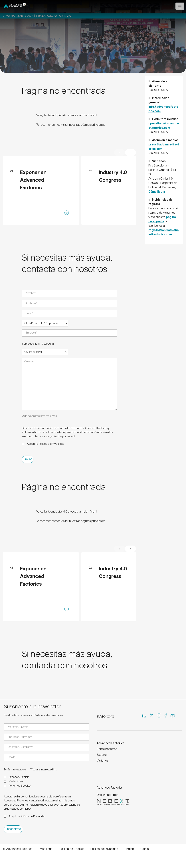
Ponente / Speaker (20, 786)
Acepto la (46, 444)
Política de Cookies (72, 849)
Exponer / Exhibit (19, 777)
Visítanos (102, 761)
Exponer (102, 755)
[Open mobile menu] (180, 6)
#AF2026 (105, 717)
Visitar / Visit (16, 781)
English (129, 849)
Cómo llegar (157, 192)
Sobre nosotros (107, 749)
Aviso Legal (46, 849)
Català (145, 849)
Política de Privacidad (51, 444)
